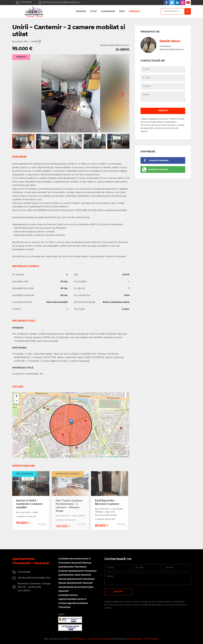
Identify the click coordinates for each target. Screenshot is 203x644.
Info (122, 11)
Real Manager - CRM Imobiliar (143, 639)
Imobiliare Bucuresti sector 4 (74, 559)
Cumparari (108, 11)
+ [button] (17, 396)
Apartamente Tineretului (72, 567)
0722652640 (165, 46)
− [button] (17, 401)
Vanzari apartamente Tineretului (76, 579)
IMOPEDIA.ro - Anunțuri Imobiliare (91, 639)
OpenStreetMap (113, 457)
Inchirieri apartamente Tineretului (77, 571)
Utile (93, 11)
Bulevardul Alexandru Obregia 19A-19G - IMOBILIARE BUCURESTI (34, 587)
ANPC (61, 615)
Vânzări (81, 11)
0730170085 (24, 3)
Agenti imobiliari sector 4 (72, 599)
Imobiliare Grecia (68, 595)
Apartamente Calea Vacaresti (75, 575)
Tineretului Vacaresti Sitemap (75, 563)
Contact (135, 11)
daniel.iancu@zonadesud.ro (173, 49)
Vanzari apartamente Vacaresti (75, 583)
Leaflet (101, 457)
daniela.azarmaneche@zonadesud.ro (59, 3)
